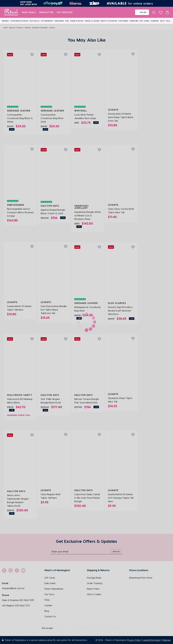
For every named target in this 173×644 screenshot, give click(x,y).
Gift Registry (65, 12)
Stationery (123, 21)
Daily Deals (29, 12)
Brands (5, 21)
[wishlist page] (161, 12)
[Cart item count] (167, 12)
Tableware (59, 21)
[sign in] (154, 12)
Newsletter (46, 12)
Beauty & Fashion (109, 21)
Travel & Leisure (92, 21)
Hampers (155, 21)
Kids (67, 21)
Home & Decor (77, 21)
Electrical (35, 21)
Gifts (162, 21)
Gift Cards (145, 21)
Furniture (134, 21)
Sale (168, 21)
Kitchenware (47, 21)
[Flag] (142, 12)
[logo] (11, 12)
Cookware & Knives (19, 21)
